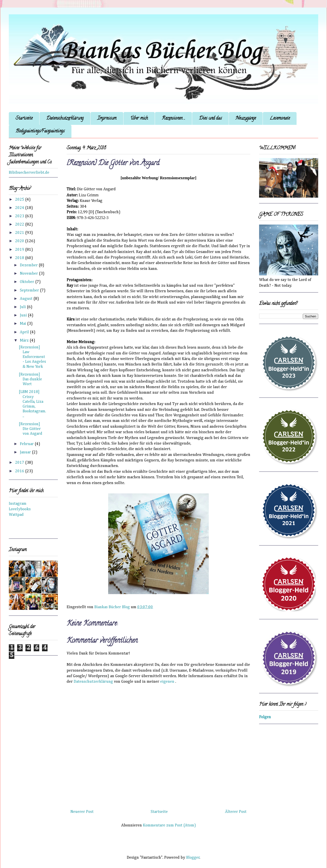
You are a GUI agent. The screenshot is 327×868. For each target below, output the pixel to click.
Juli (23, 307)
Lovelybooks (20, 509)
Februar (27, 444)
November (29, 274)
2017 (20, 463)
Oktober (28, 282)
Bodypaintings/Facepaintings (40, 131)
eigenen (167, 682)
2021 (20, 233)
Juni (24, 315)
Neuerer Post (82, 812)
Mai (24, 324)
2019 (20, 250)
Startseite (24, 119)
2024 (20, 208)
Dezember (29, 265)
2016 (20, 471)
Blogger (193, 858)
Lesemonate (280, 119)
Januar (26, 452)
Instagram (18, 504)
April (25, 332)
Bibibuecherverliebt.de (29, 173)
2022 (20, 225)
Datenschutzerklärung (65, 119)
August (27, 299)
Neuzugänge (246, 119)
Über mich (139, 119)
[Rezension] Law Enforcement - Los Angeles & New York (32, 357)
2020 (20, 241)
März (25, 341)
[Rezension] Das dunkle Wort (30, 379)
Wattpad (16, 515)
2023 (20, 216)
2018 (20, 258)
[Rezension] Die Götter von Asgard (31, 429)
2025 (20, 200)
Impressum (107, 119)
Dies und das (210, 119)
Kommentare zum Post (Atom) (169, 825)
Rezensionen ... (173, 119)
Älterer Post (236, 812)
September (30, 291)
